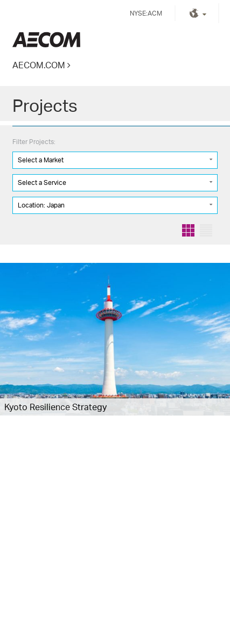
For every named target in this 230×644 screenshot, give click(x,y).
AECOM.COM (39, 65)
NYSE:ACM (146, 13)
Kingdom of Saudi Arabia (46, 40)
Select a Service (42, 183)
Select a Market (41, 160)
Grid (188, 230)
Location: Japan (41, 205)
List (206, 230)
